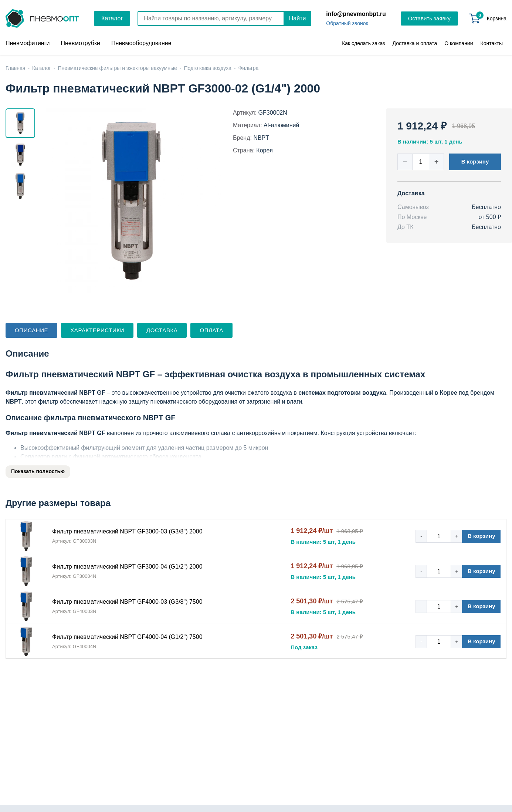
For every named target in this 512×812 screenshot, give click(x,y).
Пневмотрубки (80, 43)
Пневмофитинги (28, 43)
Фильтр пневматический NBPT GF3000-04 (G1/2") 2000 (127, 567)
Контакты (492, 43)
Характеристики (97, 330)
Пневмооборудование (141, 43)
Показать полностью (38, 471)
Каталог (112, 18)
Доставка (162, 330)
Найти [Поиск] (298, 18)
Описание (31, 330)
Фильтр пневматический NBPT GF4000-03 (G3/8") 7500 (127, 602)
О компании (459, 43)
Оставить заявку (429, 18)
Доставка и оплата (415, 43)
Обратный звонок (347, 23)
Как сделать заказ (363, 43)
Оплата (211, 330)
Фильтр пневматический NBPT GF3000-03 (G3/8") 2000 (127, 531)
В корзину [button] (475, 161)
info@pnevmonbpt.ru (356, 14)
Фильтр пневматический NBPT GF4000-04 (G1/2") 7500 (127, 637)
